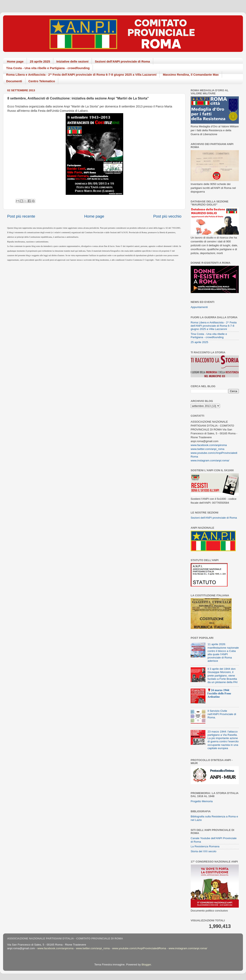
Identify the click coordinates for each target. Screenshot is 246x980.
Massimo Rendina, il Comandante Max (191, 75)
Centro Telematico (42, 81)
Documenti (14, 81)
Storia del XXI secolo (203, 851)
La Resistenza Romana (205, 846)
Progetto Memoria (202, 801)
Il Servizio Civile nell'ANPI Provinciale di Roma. (222, 714)
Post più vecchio (167, 216)
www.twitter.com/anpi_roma (207, 449)
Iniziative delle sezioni (72, 61)
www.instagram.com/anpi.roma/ (210, 460)
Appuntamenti (199, 307)
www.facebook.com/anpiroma (209, 445)
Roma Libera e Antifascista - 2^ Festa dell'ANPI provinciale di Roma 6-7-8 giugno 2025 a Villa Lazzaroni (81, 75)
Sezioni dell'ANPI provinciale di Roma (122, 61)
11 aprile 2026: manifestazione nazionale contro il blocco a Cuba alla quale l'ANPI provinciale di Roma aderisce (223, 653)
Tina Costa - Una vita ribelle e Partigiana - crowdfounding (48, 68)
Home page (15, 61)
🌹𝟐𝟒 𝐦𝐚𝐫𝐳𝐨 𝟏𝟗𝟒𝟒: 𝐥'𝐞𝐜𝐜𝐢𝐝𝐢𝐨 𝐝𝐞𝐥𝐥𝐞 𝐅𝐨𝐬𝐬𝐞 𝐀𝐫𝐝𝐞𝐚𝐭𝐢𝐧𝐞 (219, 693)
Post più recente (21, 216)
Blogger (146, 965)
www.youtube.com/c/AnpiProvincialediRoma (139, 948)
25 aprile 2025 (40, 61)
